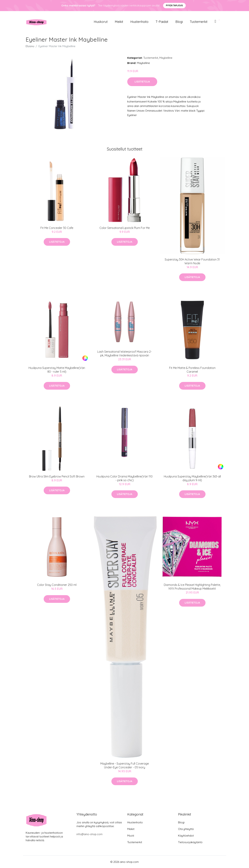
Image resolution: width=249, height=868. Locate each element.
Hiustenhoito (139, 22)
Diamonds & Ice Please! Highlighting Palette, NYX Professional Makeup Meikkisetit (192, 587)
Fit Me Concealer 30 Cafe (57, 228)
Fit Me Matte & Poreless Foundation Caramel (192, 370)
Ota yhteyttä (186, 829)
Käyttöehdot (186, 836)
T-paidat (162, 22)
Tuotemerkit (199, 22)
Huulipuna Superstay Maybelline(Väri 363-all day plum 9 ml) (192, 478)
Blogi (179, 22)
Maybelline (166, 58)
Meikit (119, 22)
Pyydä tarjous (174, 5)
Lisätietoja (142, 82)
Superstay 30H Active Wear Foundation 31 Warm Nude (192, 261)
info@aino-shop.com (89, 834)
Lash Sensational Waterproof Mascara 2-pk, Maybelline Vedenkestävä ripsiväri (124, 353)
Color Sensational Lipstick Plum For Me (125, 228)
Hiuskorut (101, 22)
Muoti (131, 836)
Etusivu (30, 46)
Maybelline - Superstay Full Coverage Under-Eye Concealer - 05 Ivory (125, 765)
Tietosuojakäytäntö (190, 842)
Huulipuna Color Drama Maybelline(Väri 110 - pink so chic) (124, 478)
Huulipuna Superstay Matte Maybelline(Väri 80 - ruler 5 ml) (57, 370)
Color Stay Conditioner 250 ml (57, 585)
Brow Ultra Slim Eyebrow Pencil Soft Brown (57, 476)
